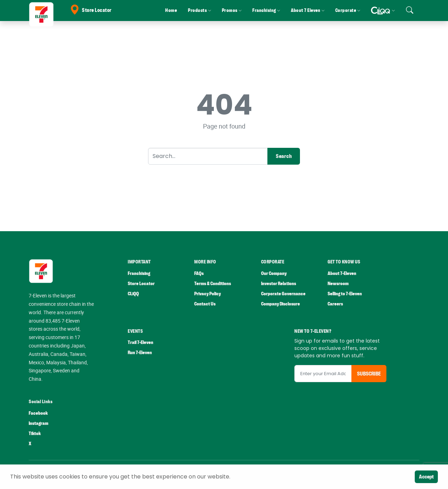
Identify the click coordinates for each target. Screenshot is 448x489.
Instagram (38, 423)
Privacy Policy (208, 294)
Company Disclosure (281, 304)
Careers (335, 304)
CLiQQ (133, 294)
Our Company (274, 273)
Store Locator (91, 10)
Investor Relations (279, 284)
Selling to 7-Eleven (345, 294)
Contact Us (205, 304)
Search (284, 156)
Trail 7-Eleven (141, 342)
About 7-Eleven (342, 273)
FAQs (199, 273)
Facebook (38, 413)
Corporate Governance (283, 294)
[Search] (208, 156)
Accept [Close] (426, 477)
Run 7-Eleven (140, 353)
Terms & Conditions (213, 284)
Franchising (139, 273)
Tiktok (35, 433)
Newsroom (338, 284)
